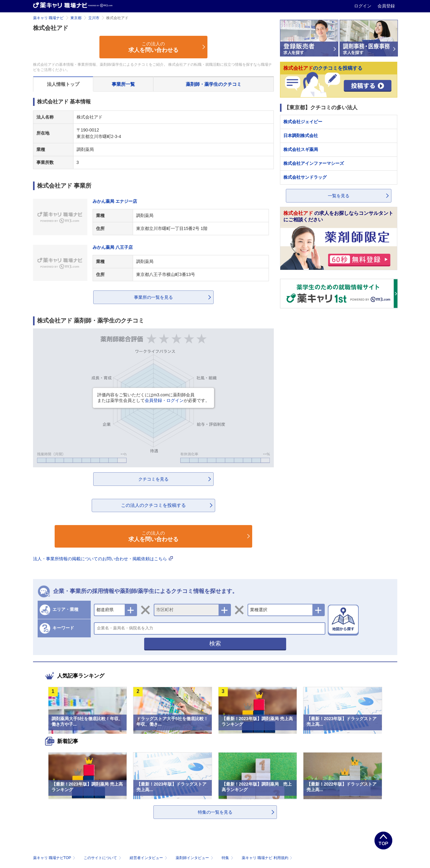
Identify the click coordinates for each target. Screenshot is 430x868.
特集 (228, 858)
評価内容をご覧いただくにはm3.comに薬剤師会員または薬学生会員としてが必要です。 (153, 398)
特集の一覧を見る (215, 812)
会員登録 (386, 6)
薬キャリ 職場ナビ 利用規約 (267, 858)
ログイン (363, 6)
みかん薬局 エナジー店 (115, 201)
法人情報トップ (63, 84)
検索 (215, 643)
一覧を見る (339, 196)
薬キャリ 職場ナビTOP (55, 858)
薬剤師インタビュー (195, 858)
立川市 (94, 18)
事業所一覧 (123, 84)
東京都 (76, 18)
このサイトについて (103, 858)
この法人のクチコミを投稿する (153, 505)
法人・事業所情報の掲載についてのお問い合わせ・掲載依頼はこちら (103, 559)
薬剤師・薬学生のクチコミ (214, 84)
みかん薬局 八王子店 (113, 247)
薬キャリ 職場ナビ (48, 18)
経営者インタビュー (149, 858)
